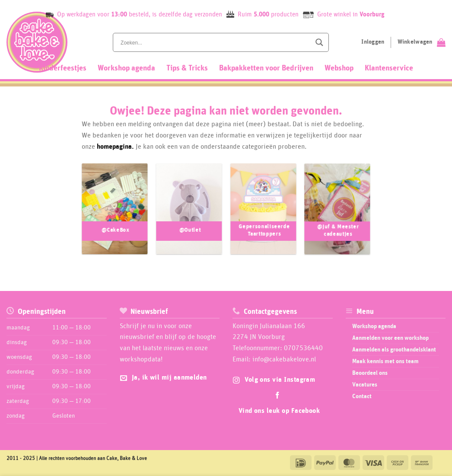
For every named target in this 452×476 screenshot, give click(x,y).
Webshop (339, 68)
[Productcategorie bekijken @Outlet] (189, 213)
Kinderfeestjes (63, 68)
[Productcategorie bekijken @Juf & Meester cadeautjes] (337, 213)
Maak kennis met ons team (385, 361)
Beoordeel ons (370, 373)
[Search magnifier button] (319, 42)
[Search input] (215, 42)
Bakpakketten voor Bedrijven (266, 68)
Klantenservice (389, 68)
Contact (362, 396)
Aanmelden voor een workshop (390, 338)
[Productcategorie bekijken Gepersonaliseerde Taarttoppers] (263, 213)
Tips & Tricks (187, 68)
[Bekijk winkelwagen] (422, 42)
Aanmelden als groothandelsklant (394, 350)
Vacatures (365, 385)
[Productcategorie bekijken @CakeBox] (115, 213)
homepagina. (115, 147)
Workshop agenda (126, 68)
